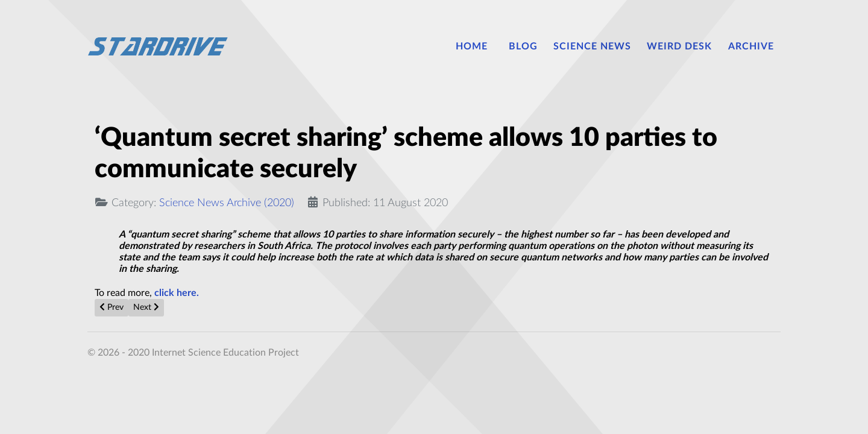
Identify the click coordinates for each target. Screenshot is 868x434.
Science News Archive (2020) (227, 203)
